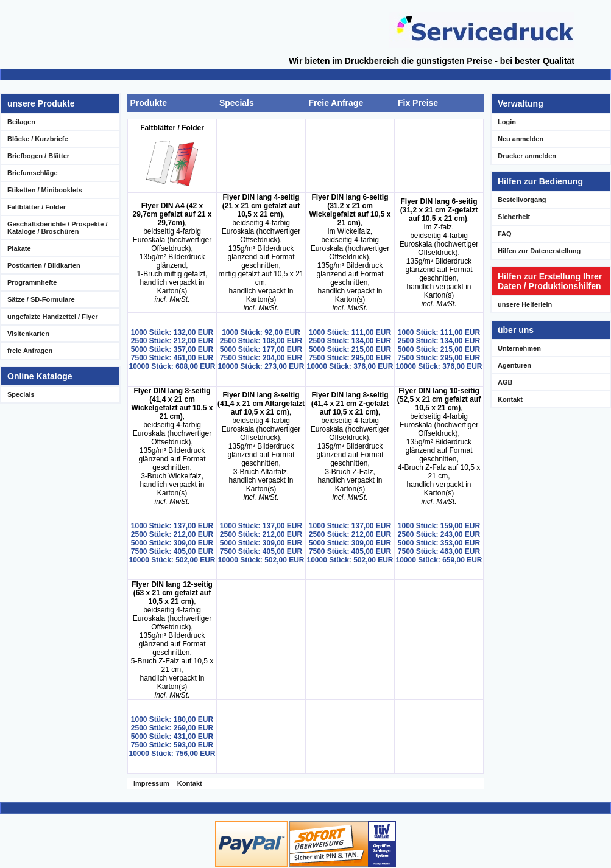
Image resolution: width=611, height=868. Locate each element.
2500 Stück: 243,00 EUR (439, 534)
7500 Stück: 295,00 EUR (350, 358)
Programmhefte (32, 282)
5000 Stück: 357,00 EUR (172, 349)
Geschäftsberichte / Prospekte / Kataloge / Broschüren (57, 228)
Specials (21, 394)
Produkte (148, 103)
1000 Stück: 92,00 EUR (261, 332)
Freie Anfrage (336, 103)
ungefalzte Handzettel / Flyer (53, 317)
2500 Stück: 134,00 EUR (350, 341)
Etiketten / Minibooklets (45, 190)
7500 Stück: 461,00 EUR (172, 358)
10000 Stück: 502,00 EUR (172, 560)
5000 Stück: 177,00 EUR (261, 349)
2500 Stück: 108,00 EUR (261, 341)
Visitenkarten (28, 334)
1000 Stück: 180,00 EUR (172, 719)
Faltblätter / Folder (37, 207)
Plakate (19, 248)
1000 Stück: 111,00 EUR (350, 332)
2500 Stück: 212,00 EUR (172, 341)
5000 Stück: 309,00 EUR (172, 543)
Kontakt (190, 783)
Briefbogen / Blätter (38, 156)
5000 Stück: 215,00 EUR (350, 349)
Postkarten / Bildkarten (44, 265)
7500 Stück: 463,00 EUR (439, 551)
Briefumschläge (33, 173)
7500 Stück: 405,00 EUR (172, 551)
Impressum (151, 783)
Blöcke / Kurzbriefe (38, 139)
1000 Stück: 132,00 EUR (172, 332)
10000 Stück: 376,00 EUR (350, 366)
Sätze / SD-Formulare (41, 299)
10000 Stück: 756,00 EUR (172, 754)
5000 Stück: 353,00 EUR (439, 543)
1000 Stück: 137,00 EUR (172, 526)
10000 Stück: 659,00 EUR (439, 560)
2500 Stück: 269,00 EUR (172, 728)
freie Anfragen (30, 351)
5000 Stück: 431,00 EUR (172, 737)
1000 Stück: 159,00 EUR (439, 526)
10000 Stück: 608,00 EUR (172, 366)
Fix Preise (418, 103)
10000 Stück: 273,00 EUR (261, 366)
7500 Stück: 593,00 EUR (172, 745)
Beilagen (21, 122)
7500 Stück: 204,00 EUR (261, 358)
